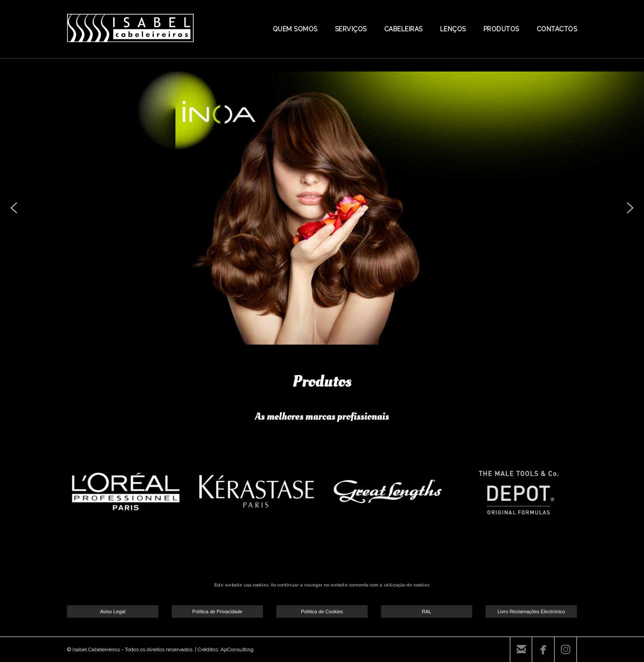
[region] (322, 208)
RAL (426, 611)
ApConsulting (237, 649)
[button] (14, 208)
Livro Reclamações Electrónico (531, 611)
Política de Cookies (322, 611)
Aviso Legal (113, 611)
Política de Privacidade (217, 611)
